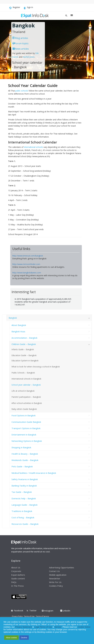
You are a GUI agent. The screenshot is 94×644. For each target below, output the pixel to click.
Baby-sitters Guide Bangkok (24, 409)
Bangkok (13, 318)
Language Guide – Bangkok (24, 505)
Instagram (48, 611)
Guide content (18, 578)
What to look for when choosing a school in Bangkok (36, 367)
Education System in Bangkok (25, 361)
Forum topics (20, 43)
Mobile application (58, 575)
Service (58, 627)
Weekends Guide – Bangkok (25, 460)
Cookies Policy (56, 586)
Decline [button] (24, 638)
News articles (21, 49)
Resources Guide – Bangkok (25, 524)
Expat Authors (18, 575)
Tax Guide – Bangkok (22, 492)
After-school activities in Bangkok (27, 403)
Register (15, 8)
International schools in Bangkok (26, 379)
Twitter (33, 610)
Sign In (28, 8)
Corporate (16, 571)
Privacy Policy (17, 616)
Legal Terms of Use (43, 627)
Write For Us (55, 582)
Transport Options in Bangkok (26, 428)
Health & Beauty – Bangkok (25, 454)
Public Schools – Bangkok (23, 373)
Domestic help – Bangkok (24, 498)
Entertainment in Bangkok (24, 435)
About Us (16, 567)
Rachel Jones (29, 57)
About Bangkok (19, 325)
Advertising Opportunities (62, 567)
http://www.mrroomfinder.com (26, 264)
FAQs (14, 582)
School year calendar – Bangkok (26, 385)
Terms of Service (42, 616)
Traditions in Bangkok (22, 511)
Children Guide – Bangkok (24, 344)
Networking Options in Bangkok (27, 441)
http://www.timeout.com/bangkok (28, 256)
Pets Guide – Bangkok (22, 466)
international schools (33, 147)
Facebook (19, 610)
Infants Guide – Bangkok (23, 349)
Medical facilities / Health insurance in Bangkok (34, 473)
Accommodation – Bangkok (24, 338)
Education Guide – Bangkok (24, 355)
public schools (22, 91)
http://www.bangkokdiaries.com (27, 273)
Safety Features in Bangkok (25, 479)
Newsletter (55, 578)
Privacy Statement (23, 627)
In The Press (17, 586)
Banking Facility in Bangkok (24, 486)
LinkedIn (65, 611)
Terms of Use (29, 616)
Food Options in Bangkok (23, 415)
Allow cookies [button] (11, 638)
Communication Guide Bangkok (26, 422)
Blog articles (20, 38)
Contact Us (54, 571)
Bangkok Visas (18, 331)
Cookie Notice (84, 627)
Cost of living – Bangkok (23, 517)
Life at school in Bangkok (23, 391)
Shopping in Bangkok (21, 447)
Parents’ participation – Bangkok (26, 397)
